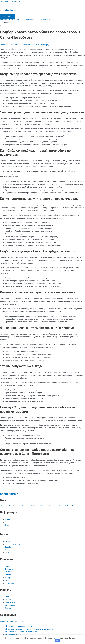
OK (57, 641)
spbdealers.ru (10, 10)
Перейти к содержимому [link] (10, 1)
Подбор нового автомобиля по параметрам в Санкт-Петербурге (26, 45)
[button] (42, 23)
